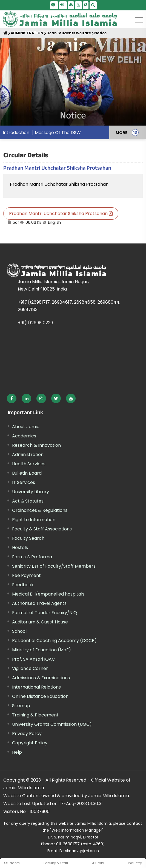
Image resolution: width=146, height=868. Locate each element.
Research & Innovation (36, 445)
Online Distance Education (40, 696)
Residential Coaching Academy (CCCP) (54, 641)
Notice (100, 33)
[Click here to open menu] (139, 20)
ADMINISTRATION (27, 33)
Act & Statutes (28, 501)
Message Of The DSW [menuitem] (58, 133)
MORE (121, 132)
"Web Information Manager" (77, 830)
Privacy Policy (27, 734)
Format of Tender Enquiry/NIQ (45, 613)
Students (12, 863)
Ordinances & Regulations (40, 510)
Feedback (23, 585)
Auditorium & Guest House (40, 622)
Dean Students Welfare (69, 33)
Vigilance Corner (30, 668)
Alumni (98, 863)
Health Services (29, 464)
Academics (24, 436)
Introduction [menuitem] (16, 133)
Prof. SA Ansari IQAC (34, 659)
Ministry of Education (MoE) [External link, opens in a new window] (41, 650)
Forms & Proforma (32, 557)
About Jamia (26, 427)
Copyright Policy (30, 743)
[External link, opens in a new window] (12, 398)
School (19, 631)
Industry (135, 863)
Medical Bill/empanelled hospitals (48, 594)
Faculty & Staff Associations (42, 529)
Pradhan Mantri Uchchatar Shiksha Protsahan (61, 214)
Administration (28, 455)
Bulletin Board (27, 473)
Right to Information (34, 520)
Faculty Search (28, 538)
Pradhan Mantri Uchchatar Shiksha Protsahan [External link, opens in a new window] (59, 184)
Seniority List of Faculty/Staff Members (54, 566)
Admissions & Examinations (41, 678)
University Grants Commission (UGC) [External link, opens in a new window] (52, 724)
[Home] (5, 33)
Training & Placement (35, 715)
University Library (31, 492)
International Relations (36, 687)
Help (17, 752)
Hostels (20, 548)
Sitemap (21, 706)
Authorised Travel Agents (39, 603)
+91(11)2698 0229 (35, 323)
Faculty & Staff (56, 863)
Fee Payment (26, 575)
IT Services (24, 482)
